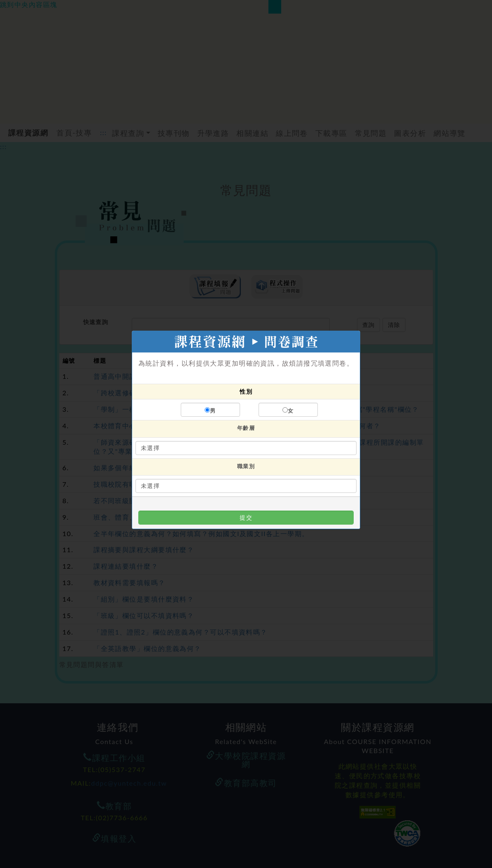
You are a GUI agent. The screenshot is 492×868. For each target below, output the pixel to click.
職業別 (246, 466)
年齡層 (246, 428)
